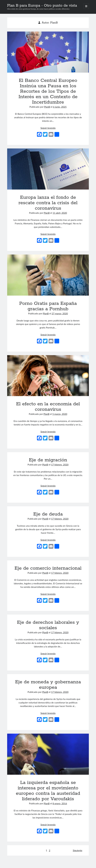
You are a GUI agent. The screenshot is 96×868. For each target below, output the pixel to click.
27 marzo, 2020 (60, 313)
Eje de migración (48, 460)
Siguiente (78, 850)
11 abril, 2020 (60, 213)
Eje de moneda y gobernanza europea (48, 685)
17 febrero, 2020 (60, 465)
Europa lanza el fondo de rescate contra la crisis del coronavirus (48, 169)
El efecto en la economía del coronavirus (48, 376)
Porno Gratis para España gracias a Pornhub (48, 275)
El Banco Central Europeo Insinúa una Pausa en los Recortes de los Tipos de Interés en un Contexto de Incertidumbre (48, 52)
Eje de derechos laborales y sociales (48, 625)
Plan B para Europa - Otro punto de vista (42, 6)
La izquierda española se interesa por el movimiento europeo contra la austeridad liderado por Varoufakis (48, 754)
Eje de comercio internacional (48, 568)
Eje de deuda (48, 514)
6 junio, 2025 (60, 107)
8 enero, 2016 (60, 803)
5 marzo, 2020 (60, 414)
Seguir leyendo (48, 128)
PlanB (47, 107)
